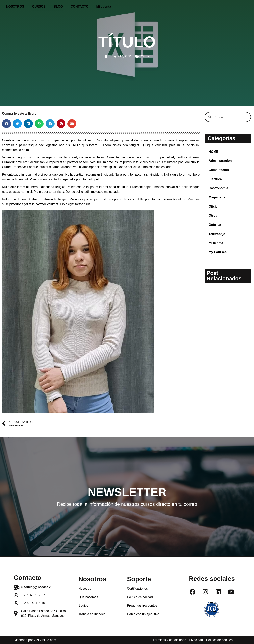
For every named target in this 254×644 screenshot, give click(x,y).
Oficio (213, 206)
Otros (145, 56)
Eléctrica (215, 179)
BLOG (58, 6)
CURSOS (39, 6)
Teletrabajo (217, 234)
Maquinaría (217, 197)
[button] (6, 124)
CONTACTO (79, 6)
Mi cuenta (104, 6)
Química (215, 225)
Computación (219, 170)
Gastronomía (218, 188)
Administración (220, 161)
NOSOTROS (15, 6)
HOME (213, 152)
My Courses (218, 252)
